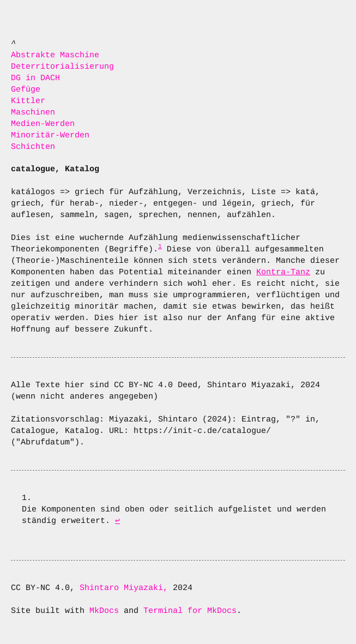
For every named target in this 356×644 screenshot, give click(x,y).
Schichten (33, 147)
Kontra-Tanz (283, 272)
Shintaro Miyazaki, (126, 588)
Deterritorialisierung (62, 67)
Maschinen (33, 113)
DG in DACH (35, 78)
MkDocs (104, 611)
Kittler (28, 101)
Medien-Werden (43, 124)
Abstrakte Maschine (55, 55)
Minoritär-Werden (50, 136)
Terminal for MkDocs (190, 611)
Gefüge (26, 90)
